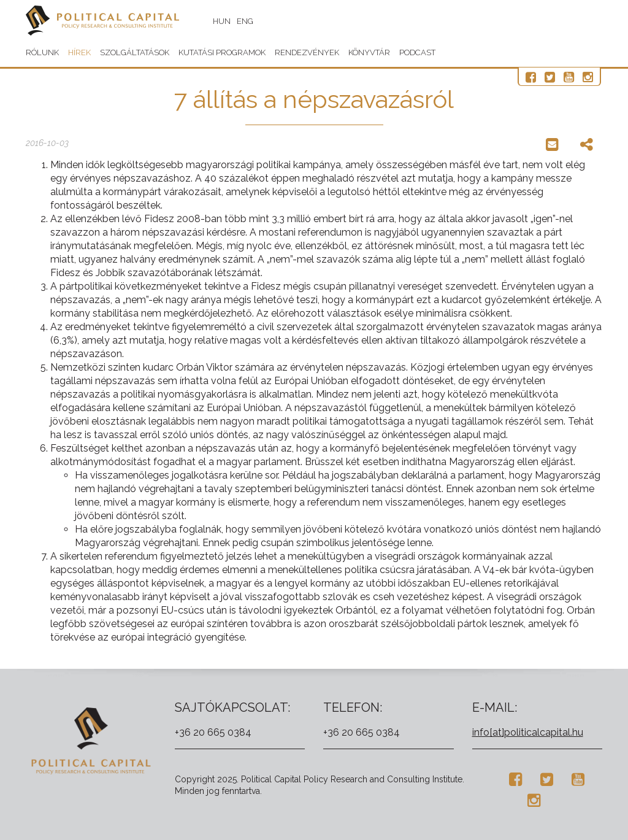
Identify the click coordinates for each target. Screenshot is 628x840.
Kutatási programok (222, 52)
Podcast (417, 52)
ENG (245, 21)
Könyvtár (369, 52)
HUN (222, 21)
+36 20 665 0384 (213, 732)
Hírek (79, 52)
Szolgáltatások (135, 52)
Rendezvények (307, 52)
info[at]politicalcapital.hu (528, 732)
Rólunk (42, 52)
